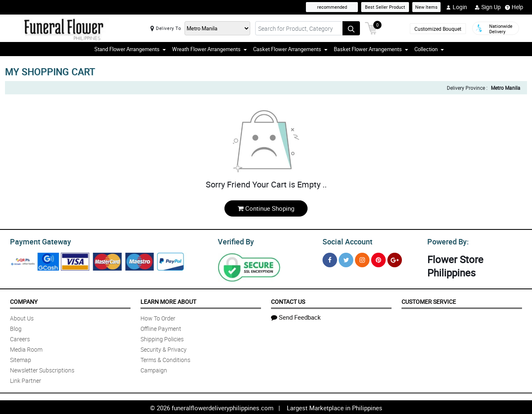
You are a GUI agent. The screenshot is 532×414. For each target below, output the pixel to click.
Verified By (235, 241)
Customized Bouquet (438, 29)
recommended (332, 7)
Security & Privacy (164, 348)
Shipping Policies (162, 338)
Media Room (26, 348)
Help (514, 7)
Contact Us (288, 300)
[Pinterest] (378, 259)
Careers (20, 338)
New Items (426, 7)
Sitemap (21, 359)
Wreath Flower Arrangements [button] (209, 49)
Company (24, 300)
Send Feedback (296, 316)
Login (457, 7)
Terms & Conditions (165, 359)
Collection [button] (429, 49)
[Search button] (351, 28)
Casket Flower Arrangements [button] (290, 49)
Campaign (154, 369)
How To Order (158, 317)
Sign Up (488, 7)
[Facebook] (330, 259)
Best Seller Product (385, 7)
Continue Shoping (266, 208)
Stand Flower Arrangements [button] (130, 49)
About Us (22, 317)
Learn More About (168, 300)
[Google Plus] (395, 259)
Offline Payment (161, 327)
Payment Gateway (37, 241)
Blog (16, 327)
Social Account (345, 241)
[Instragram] (362, 259)
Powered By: (447, 241)
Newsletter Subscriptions (42, 369)
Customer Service (429, 300)
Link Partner (26, 379)
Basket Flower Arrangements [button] (371, 49)
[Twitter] (346, 259)
